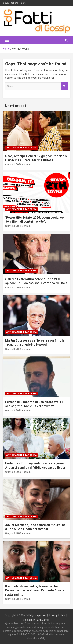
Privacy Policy (57, 615)
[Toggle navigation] (7, 40)
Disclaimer (29, 620)
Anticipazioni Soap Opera (21, 148)
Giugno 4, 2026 (13, 165)
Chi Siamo (43, 620)
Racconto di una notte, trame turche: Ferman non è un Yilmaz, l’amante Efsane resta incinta (35, 590)
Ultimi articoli (16, 106)
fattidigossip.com (36, 615)
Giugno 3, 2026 (13, 226)
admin (27, 165)
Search (64, 86)
